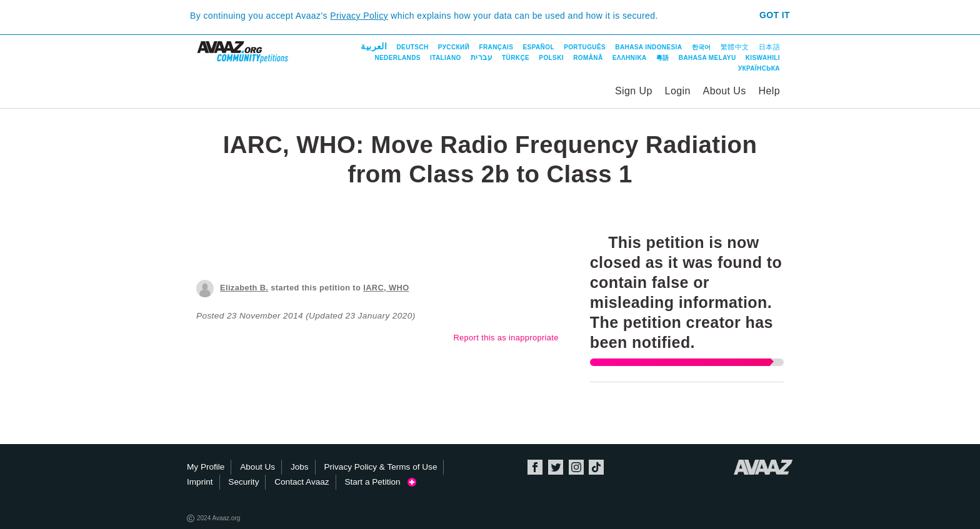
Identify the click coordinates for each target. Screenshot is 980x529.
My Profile (206, 467)
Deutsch (412, 47)
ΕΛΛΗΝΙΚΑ (630, 58)
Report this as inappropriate (506, 338)
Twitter (556, 467)
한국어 (702, 47)
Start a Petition (380, 482)
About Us (725, 91)
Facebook (535, 467)
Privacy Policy (359, 16)
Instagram (576, 467)
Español (539, 47)
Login (678, 91)
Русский (454, 47)
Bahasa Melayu (707, 58)
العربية (374, 46)
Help (769, 91)
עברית (482, 57)
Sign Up (634, 91)
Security (243, 482)
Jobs (300, 467)
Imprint (200, 482)
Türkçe (516, 58)
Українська (759, 68)
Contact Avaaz (302, 482)
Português (585, 47)
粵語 (663, 58)
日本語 (769, 47)
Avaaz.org (763, 467)
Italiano (446, 58)
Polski (551, 58)
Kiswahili (763, 58)
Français (496, 47)
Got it (775, 15)
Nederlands (397, 58)
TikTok (596, 467)
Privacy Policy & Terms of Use (380, 467)
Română (588, 58)
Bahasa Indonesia (648, 47)
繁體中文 (735, 47)
